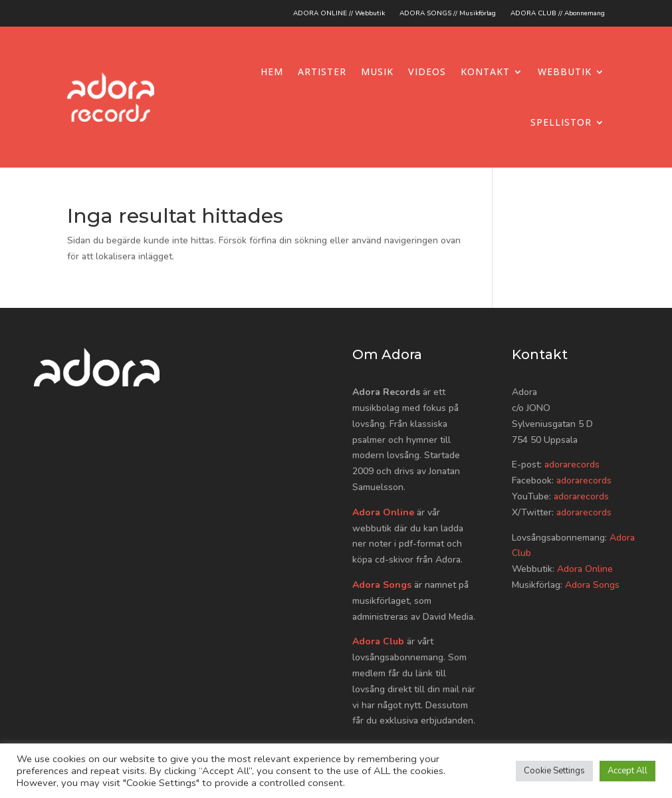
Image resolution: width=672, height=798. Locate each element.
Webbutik (565, 71)
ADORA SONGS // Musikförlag (448, 13)
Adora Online (383, 512)
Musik (377, 71)
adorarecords (572, 465)
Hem (272, 71)
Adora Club (378, 641)
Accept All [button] (627, 771)
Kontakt (485, 71)
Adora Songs (382, 585)
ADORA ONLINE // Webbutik (339, 13)
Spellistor (561, 122)
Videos (427, 71)
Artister (322, 71)
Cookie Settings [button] (554, 771)
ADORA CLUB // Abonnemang (558, 13)
